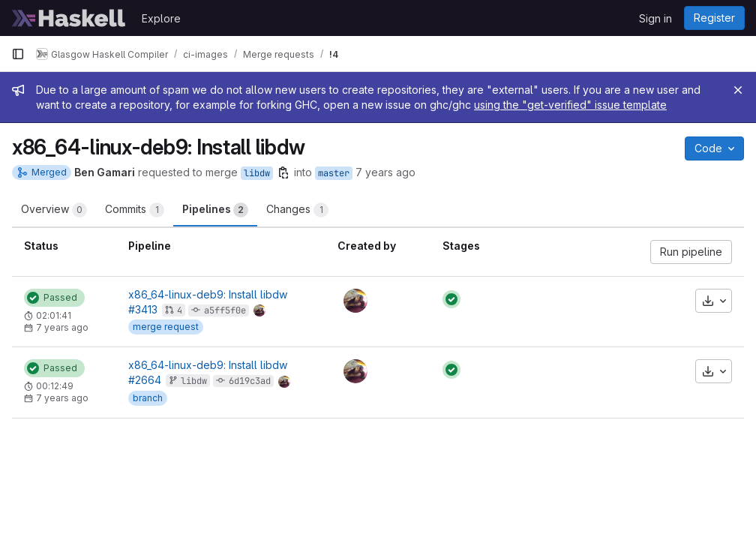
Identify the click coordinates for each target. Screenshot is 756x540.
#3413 (143, 309)
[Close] (738, 90)
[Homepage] (69, 18)
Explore (161, 18)
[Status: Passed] (54, 298)
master (334, 173)
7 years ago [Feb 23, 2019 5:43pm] (385, 172)
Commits (135, 210)
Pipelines (215, 210)
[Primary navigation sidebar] (18, 54)
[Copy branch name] (283, 172)
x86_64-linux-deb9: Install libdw (208, 294)
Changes (297, 210)
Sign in (655, 18)
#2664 (145, 380)
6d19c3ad (250, 381)
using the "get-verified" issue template (570, 105)
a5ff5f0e (225, 310)
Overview (54, 210)
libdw (257, 173)
